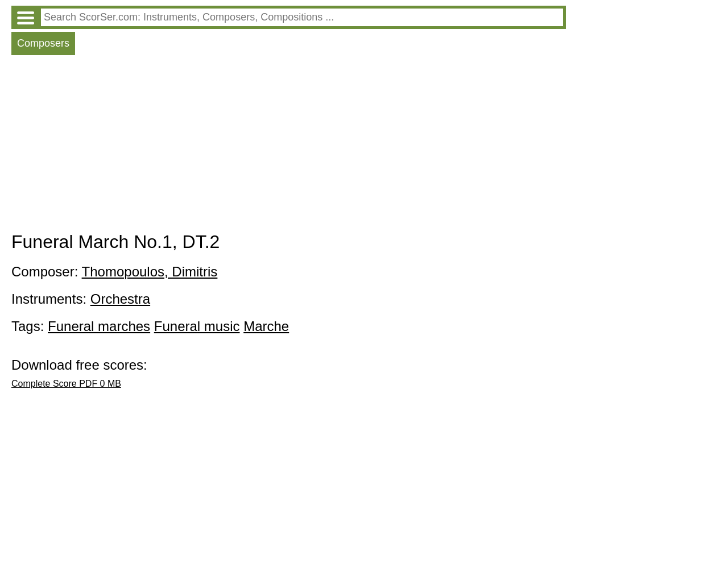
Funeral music (197, 326)
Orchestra (120, 299)
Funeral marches (99, 326)
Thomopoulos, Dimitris (150, 272)
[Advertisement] (289, 146)
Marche (266, 326)
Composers (43, 43)
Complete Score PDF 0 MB (66, 384)
